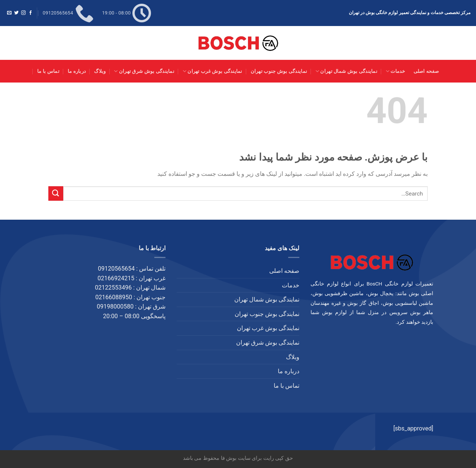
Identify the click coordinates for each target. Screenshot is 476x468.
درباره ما (77, 71)
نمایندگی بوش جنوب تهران (279, 71)
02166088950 (114, 297)
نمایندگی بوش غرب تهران (213, 71)
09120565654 (116, 269)
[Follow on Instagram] (23, 13)
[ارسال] (56, 193)
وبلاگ (100, 71)
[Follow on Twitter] (16, 13)
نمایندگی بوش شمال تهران (346, 71)
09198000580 (115, 306)
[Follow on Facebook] (30, 13)
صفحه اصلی (426, 71)
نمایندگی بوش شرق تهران (144, 71)
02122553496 (113, 288)
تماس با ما (48, 71)
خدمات (395, 71)
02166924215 (116, 278)
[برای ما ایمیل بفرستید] (9, 13)
